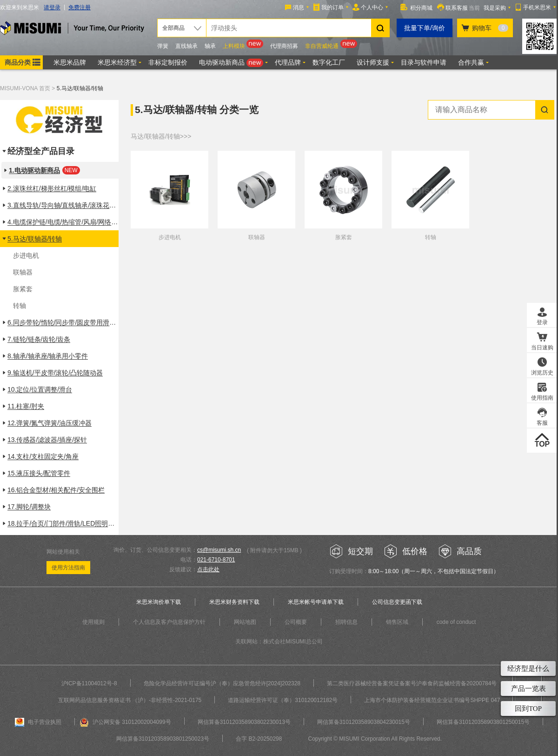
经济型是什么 (528, 669)
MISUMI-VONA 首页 (25, 88)
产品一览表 (528, 689)
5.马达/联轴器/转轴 (80, 88)
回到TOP (528, 709)
